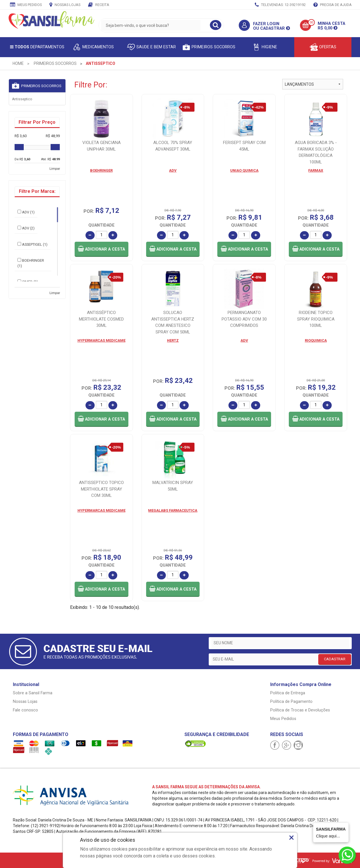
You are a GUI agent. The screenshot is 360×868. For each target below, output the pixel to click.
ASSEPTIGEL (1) (32, 244)
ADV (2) (26, 228)
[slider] (19, 147)
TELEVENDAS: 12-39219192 (280, 5)
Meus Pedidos (26, 5)
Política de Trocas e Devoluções (300, 710)
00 (311, 22)
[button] (102, 249)
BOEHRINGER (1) (31, 263)
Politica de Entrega (288, 693)
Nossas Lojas (65, 5)
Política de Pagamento (291, 702)
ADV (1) (26, 212)
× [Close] (292, 837)
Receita (99, 5)
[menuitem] (18, 63)
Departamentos (37, 47)
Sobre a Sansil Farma (33, 693)
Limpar (55, 169)
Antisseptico (22, 99)
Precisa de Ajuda (333, 5)
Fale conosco (25, 710)
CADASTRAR (335, 659)
